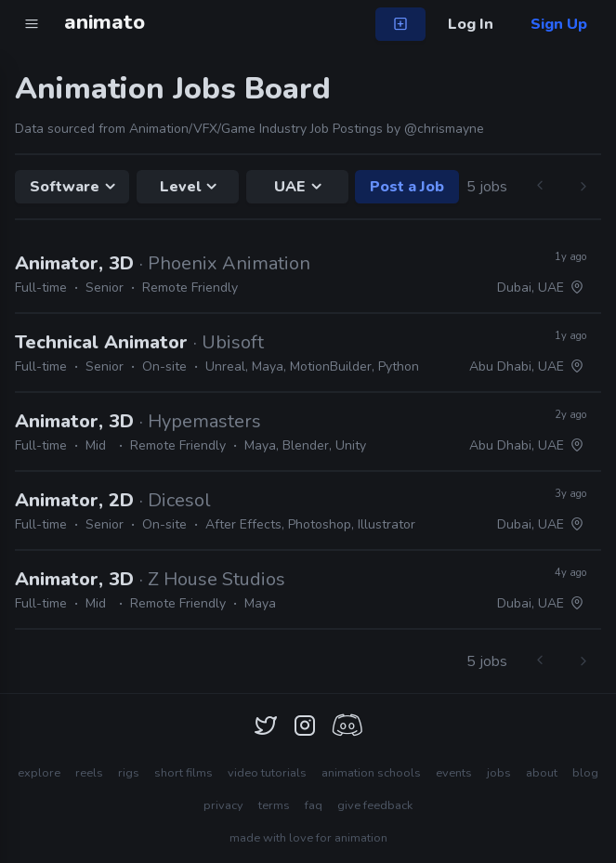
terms (274, 805)
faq (314, 805)
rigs (129, 773)
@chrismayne (444, 129)
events (454, 773)
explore (39, 773)
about (542, 773)
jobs (499, 773)
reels (89, 773)
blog (585, 773)
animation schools (371, 773)
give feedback (375, 805)
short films (183, 773)
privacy (223, 805)
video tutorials (267, 773)
